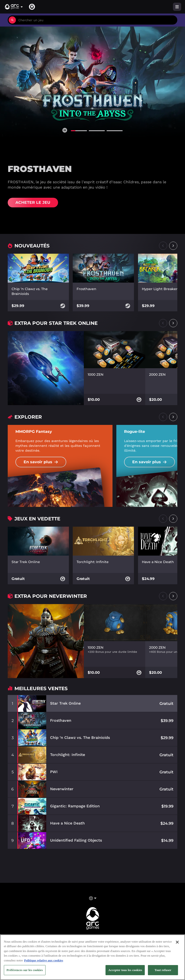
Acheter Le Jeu (33, 202)
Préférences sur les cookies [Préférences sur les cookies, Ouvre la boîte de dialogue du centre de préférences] (25, 973)
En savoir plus (41, 462)
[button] (14, 7)
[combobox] (97, 20)
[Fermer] (177, 945)
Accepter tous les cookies (125, 973)
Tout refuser (163, 973)
